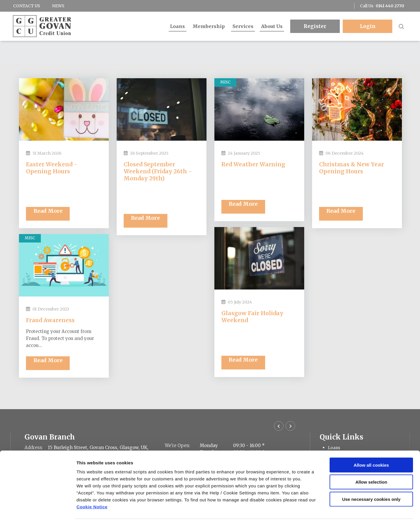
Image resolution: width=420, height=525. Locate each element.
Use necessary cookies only (371, 482)
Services (243, 26)
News (58, 6)
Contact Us (27, 6)
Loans (177, 26)
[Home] (41, 26)
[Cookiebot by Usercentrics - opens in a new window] (38, 514)
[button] (401, 26)
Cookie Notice (92, 490)
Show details (306, 513)
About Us (272, 26)
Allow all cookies (371, 448)
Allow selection (371, 465)
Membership (209, 26)
